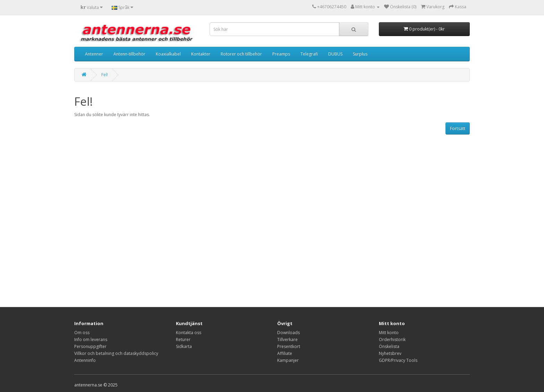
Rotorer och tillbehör (241, 54)
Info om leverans (91, 339)
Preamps (281, 54)
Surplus (360, 54)
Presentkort (289, 346)
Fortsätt (458, 128)
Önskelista (389, 346)
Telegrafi (309, 54)
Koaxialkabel (168, 54)
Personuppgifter (90, 346)
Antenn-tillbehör (129, 54)
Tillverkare (287, 339)
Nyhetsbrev (390, 353)
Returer (183, 339)
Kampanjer (288, 360)
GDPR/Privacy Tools (398, 360)
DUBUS (335, 54)
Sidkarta (184, 346)
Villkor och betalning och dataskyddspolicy (116, 353)
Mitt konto (389, 333)
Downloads (288, 333)
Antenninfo (85, 360)
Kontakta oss (189, 333)
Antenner (94, 54)
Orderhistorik (392, 339)
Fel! (105, 75)
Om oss (82, 333)
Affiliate (285, 353)
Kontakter (201, 54)
